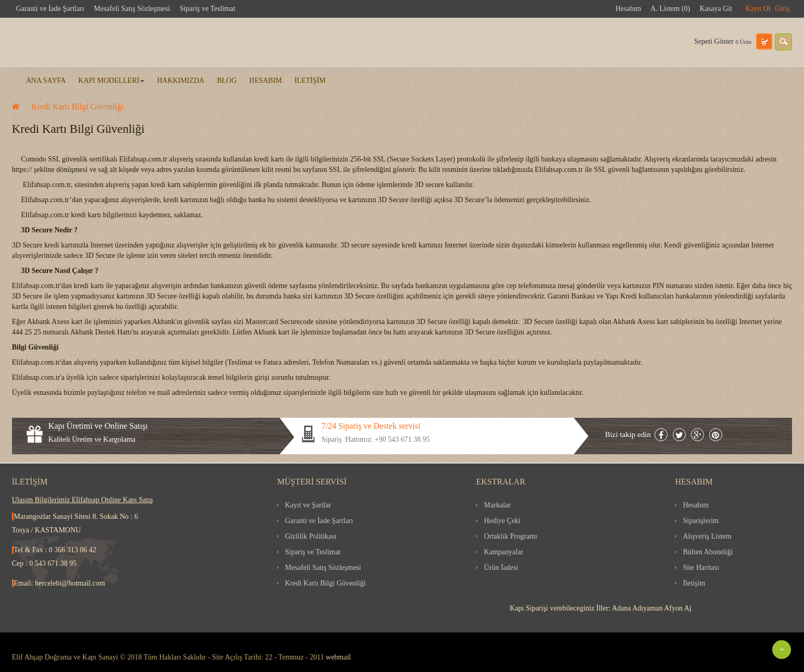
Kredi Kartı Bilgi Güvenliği (77, 107)
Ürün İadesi (501, 568)
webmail (338, 657)
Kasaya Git (716, 9)
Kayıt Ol (758, 9)
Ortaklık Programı (510, 536)
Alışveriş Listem (707, 536)
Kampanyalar (503, 552)
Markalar (497, 505)
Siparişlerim (700, 521)
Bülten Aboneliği (708, 552)
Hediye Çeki (502, 521)
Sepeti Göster (723, 41)
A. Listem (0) (670, 9)
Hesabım (629, 9)
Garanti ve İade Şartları (50, 9)
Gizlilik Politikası (311, 536)
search (783, 42)
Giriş (782, 9)
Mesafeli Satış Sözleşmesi (132, 9)
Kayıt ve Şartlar (308, 505)
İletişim (694, 583)
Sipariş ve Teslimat (208, 9)
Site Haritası (701, 568)
